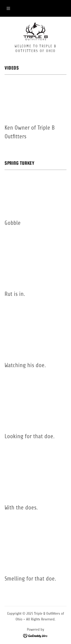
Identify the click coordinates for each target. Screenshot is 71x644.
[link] (35, 32)
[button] (8, 8)
